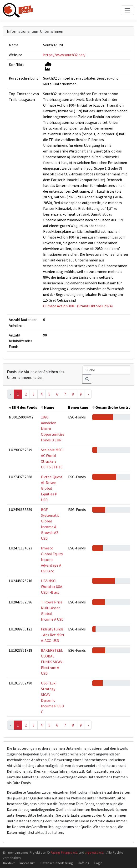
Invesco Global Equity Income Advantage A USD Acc (52, 559)
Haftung (84, 863)
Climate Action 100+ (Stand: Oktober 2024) (78, 306)
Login (98, 863)
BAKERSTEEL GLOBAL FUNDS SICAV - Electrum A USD (53, 662)
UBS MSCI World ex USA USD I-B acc (52, 586)
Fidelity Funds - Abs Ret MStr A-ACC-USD (53, 635)
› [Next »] (88, 394)
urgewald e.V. (94, 852)
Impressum (27, 863)
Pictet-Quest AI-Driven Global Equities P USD (52, 488)
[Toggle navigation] (127, 10)
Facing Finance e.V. (64, 852)
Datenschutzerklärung (57, 863)
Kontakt (9, 863)
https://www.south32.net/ (64, 55)
